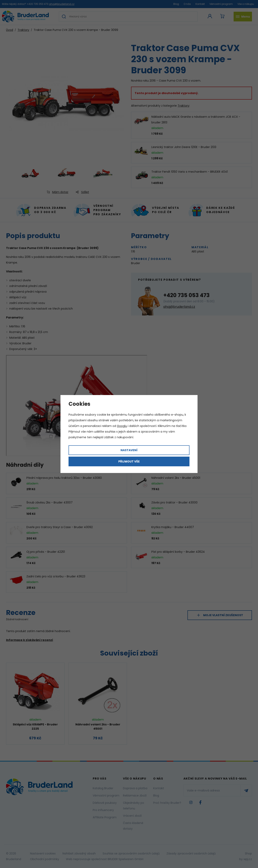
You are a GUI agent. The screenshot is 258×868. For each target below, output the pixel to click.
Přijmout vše (129, 461)
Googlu (122, 426)
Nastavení (129, 450)
